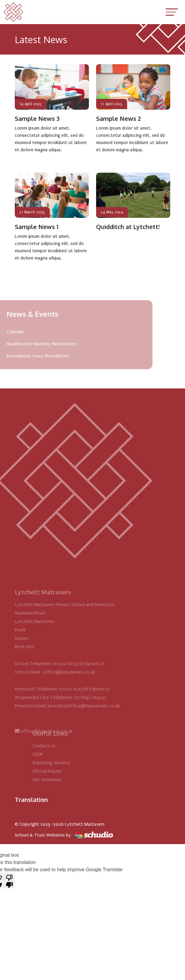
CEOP (48, 754)
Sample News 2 (118, 118)
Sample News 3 (37, 118)
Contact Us (54, 746)
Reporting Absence (62, 763)
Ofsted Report (58, 771)
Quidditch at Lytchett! (128, 227)
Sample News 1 (37, 227)
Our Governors (57, 780)
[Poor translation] (9, 881)
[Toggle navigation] (172, 12)
